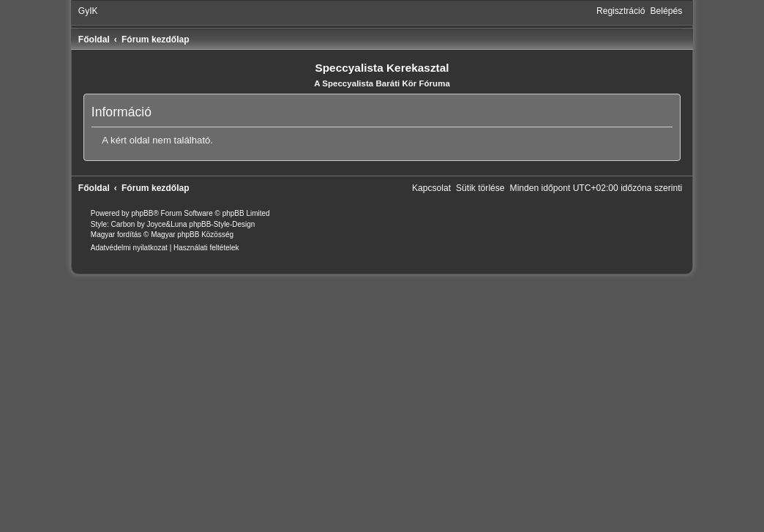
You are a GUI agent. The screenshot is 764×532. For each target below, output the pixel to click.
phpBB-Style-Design (222, 224)
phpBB (142, 213)
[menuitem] (88, 11)
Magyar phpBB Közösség (192, 235)
